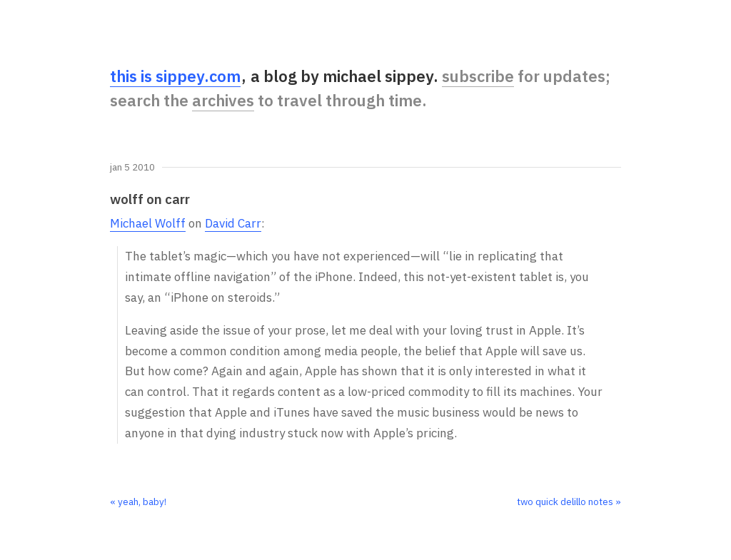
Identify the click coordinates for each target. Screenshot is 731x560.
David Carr (233, 223)
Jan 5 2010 (132, 168)
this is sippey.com (175, 76)
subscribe (478, 76)
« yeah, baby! (138, 502)
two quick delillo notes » (569, 502)
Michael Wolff (148, 223)
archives (223, 100)
